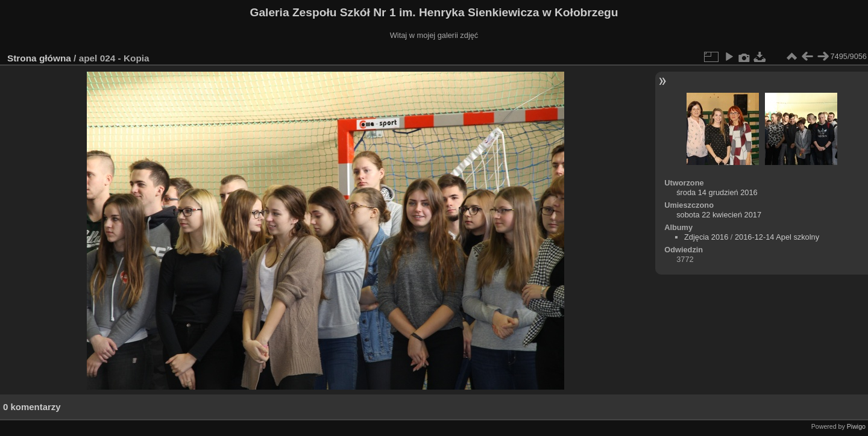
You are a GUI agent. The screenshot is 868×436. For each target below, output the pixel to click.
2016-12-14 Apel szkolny (777, 237)
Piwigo (856, 426)
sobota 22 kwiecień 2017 (719, 215)
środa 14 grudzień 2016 (717, 192)
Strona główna (39, 58)
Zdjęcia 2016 (706, 237)
